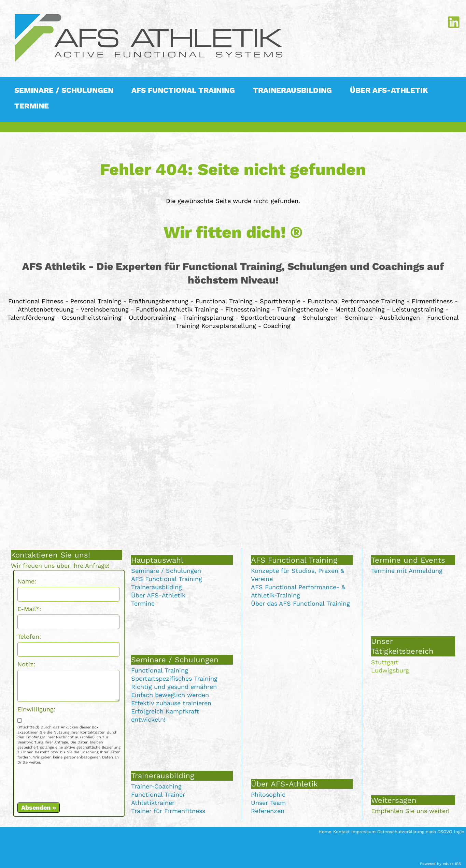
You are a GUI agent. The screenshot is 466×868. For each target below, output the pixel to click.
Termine (143, 603)
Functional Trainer (158, 794)
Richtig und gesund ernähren (174, 687)
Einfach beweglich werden (170, 695)
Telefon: (29, 636)
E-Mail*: (29, 609)
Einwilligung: (36, 709)
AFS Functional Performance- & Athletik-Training (298, 591)
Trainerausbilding (157, 587)
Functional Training (160, 670)
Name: (27, 581)
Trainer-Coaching (156, 786)
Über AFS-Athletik (158, 595)
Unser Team (268, 803)
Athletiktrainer (153, 803)
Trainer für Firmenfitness (168, 811)
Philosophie (268, 794)
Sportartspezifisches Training (174, 678)
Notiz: (26, 664)
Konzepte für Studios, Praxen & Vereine (298, 575)
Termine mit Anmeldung (407, 571)
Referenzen (268, 811)
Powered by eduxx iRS (440, 864)
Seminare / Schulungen (166, 571)
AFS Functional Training (167, 579)
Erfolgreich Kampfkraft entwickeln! (165, 715)
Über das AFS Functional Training (300, 603)
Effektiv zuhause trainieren (171, 703)
